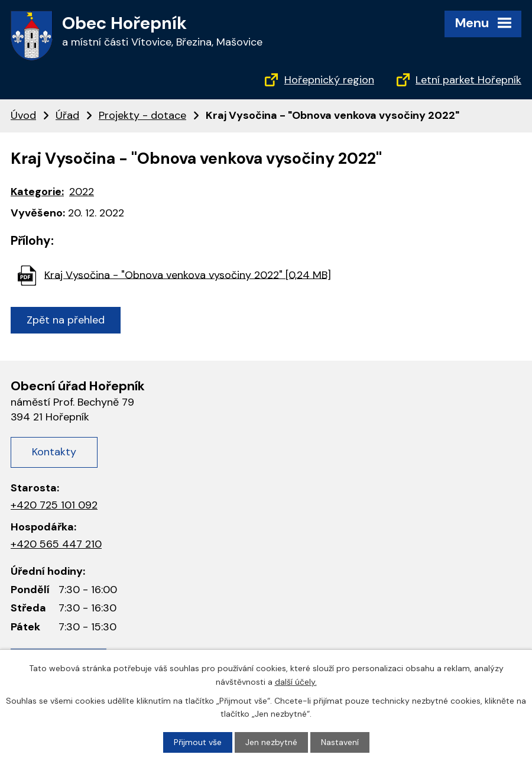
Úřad (67, 115)
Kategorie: (37, 192)
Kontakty (54, 452)
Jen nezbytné (271, 742)
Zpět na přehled (66, 320)
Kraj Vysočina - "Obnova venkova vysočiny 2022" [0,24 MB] (188, 274)
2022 (82, 192)
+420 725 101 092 (54, 505)
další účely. (296, 681)
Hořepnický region (329, 80)
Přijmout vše (198, 742)
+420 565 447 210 (56, 544)
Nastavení (340, 742)
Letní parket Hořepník (468, 80)
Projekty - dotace (142, 115)
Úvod (23, 115)
